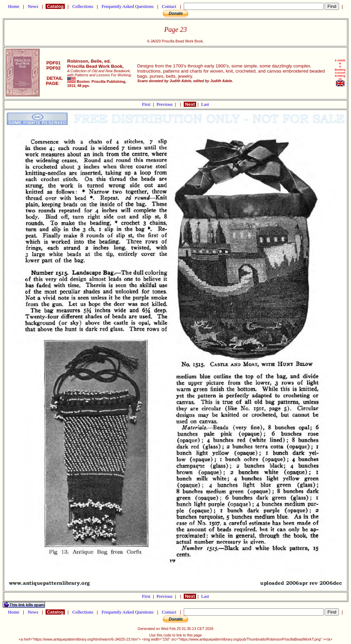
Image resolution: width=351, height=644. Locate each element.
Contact (169, 6)
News (33, 6)
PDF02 (54, 68)
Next (190, 104)
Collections (83, 6)
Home (14, 6)
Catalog (55, 6)
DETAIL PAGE (54, 81)
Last (205, 104)
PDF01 (54, 63)
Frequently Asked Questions (128, 6)
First (147, 104)
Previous (165, 104)
